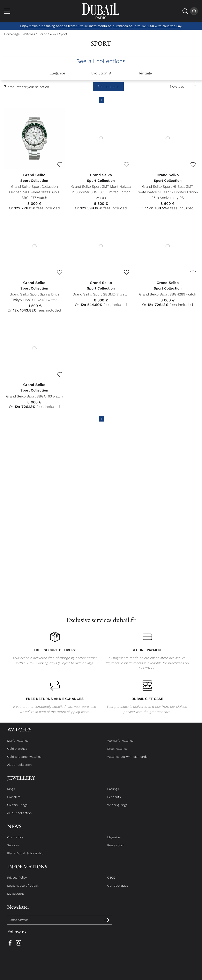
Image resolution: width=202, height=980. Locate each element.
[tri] (183, 87)
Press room (116, 849)
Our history (15, 841)
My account (16, 897)
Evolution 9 (101, 73)
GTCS (111, 881)
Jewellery (21, 782)
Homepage (12, 34)
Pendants (114, 801)
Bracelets (14, 801)
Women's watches (120, 744)
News (14, 830)
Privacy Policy (17, 881)
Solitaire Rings (17, 809)
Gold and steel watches (24, 760)
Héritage (145, 73)
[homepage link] (101, 11)
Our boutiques (118, 889)
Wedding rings (117, 809)
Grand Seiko (47, 34)
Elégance (57, 73)
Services (13, 849)
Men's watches (18, 744)
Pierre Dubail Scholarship (25, 857)
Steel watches (117, 752)
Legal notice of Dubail (23, 889)
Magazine (114, 841)
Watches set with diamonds (127, 760)
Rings (11, 793)
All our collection (19, 768)
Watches (29, 34)
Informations (27, 870)
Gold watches (17, 752)
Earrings (113, 793)
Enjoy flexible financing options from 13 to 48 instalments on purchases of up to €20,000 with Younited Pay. (101, 26)
